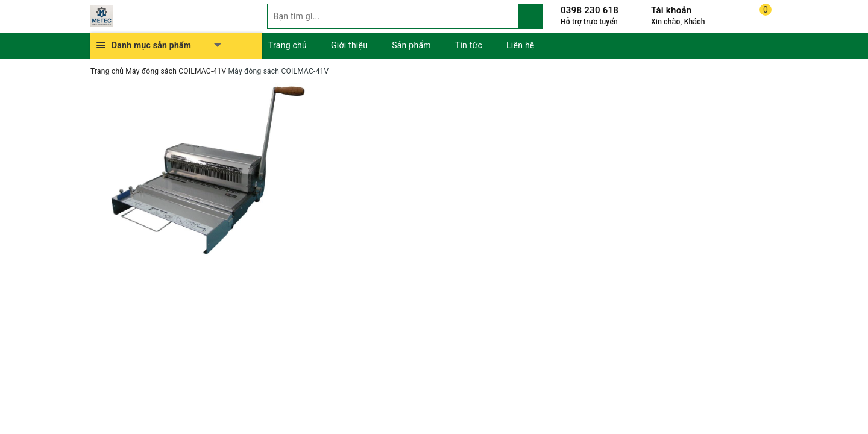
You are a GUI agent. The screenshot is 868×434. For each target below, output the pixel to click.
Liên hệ (520, 45)
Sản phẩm (411, 45)
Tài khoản (671, 10)
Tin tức (469, 45)
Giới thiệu (349, 45)
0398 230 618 (590, 10)
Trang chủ (288, 45)
